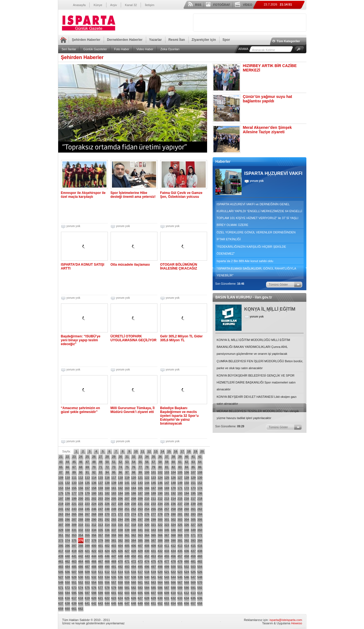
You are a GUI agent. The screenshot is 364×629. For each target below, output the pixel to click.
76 (133, 467)
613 (193, 593)
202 (94, 499)
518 (147, 572)
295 (127, 519)
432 (160, 551)
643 (100, 603)
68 (81, 467)
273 (127, 514)
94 (107, 472)
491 (114, 567)
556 (107, 582)
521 (167, 572)
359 (114, 535)
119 (127, 478)
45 (74, 462)
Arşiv (114, 5)
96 (120, 472)
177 (74, 493)
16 (176, 451)
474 (147, 561)
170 (173, 488)
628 (147, 598)
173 (193, 488)
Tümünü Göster (278, 285)
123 (153, 478)
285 (61, 519)
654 (173, 603)
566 (173, 582)
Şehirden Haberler (86, 40)
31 (127, 457)
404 (120, 546)
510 (94, 572)
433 (167, 551)
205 (114, 499)
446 (107, 556)
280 (173, 514)
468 (107, 561)
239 (193, 504)
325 (180, 525)
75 (127, 467)
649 (140, 603)
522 (173, 572)
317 (127, 525)
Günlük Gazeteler (95, 49)
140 (120, 483)
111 (74, 478)
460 (200, 556)
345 (167, 530)
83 (180, 467)
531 (87, 577)
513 (114, 572)
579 (114, 588)
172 (186, 488)
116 (107, 478)
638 (67, 603)
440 (67, 556)
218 (200, 499)
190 (160, 493)
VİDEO (248, 5)
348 (186, 530)
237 (180, 504)
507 (74, 572)
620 (94, 598)
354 (81, 535)
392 (186, 540)
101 (153, 472)
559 (127, 582)
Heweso (297, 623)
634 (186, 598)
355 (87, 535)
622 (107, 598)
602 (120, 593)
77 (140, 467)
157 (87, 488)
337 (114, 530)
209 (140, 499)
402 (107, 546)
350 (200, 530)
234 (160, 504)
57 (153, 462)
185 (127, 493)
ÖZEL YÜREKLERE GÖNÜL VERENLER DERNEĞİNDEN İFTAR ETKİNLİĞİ (256, 236)
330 (67, 530)
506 (67, 572)
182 (107, 493)
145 (153, 483)
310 (81, 525)
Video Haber (145, 49)
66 (67, 467)
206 (120, 499)
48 (94, 462)
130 (200, 478)
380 (107, 540)
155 (74, 488)
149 (180, 483)
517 (140, 572)
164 (133, 488)
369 (180, 535)
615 (61, 598)
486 (81, 567)
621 (100, 598)
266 (81, 514)
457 (180, 556)
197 (61, 499)
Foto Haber (122, 49)
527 (61, 577)
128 (186, 478)
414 (186, 546)
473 (140, 561)
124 (160, 478)
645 (114, 603)
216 (186, 499)
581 (127, 588)
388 (160, 540)
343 (153, 530)
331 (74, 530)
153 (61, 488)
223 (87, 504)
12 (149, 451)
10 (136, 451)
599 (100, 593)
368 (173, 535)
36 (160, 457)
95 (114, 472)
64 (200, 462)
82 (173, 467)
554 (94, 582)
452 (147, 556)
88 (67, 472)
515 (127, 572)
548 (200, 577)
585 (153, 588)
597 (87, 593)
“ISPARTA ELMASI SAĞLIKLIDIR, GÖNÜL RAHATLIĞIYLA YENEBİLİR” (257, 272)
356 (94, 535)
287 (74, 519)
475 (153, 561)
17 (182, 451)
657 (193, 603)
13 (156, 451)
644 (107, 603)
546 (186, 577)
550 (67, 582)
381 (114, 540)
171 (180, 488)
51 (114, 462)
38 (173, 457)
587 (167, 588)
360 (120, 535)
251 (127, 509)
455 (167, 556)
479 (180, 561)
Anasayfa (79, 5)
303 (180, 519)
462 (67, 561)
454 (160, 556)
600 (107, 593)
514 (120, 572)
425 (114, 551)
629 (153, 598)
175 (61, 493)
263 (61, 514)
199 (74, 499)
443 (87, 556)
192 (173, 493)
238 (186, 504)
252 (133, 509)
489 (100, 567)
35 (153, 457)
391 (180, 540)
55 (140, 462)
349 (193, 530)
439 (61, 556)
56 (147, 462)
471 (127, 561)
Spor (226, 40)
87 (61, 472)
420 (81, 551)
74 (120, 467)
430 (147, 551)
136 (94, 483)
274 (133, 514)
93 (100, 472)
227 (114, 504)
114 (94, 478)
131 (61, 483)
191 (167, 493)
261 (193, 509)
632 (173, 598)
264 (67, 514)
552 (81, 582)
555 (100, 582)
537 (127, 577)
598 (94, 593)
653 (167, 603)
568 (186, 582)
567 (180, 582)
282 (186, 514)
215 (180, 499)
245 (87, 509)
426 (120, 551)
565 (167, 582)
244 (81, 509)
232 (147, 504)
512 (107, 572)
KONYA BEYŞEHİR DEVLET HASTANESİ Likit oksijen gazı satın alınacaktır (257, 400)
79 (153, 467)
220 (67, 504)
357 (100, 535)
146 (160, 483)
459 (193, 556)
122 (147, 478)
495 (140, 567)
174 (200, 488)
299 (153, 519)
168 (160, 488)
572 (67, 588)
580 (120, 588)
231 (140, 504)
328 (200, 525)
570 (200, 582)
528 (67, 577)
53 (127, 462)
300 (160, 519)
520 (160, 572)
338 (120, 530)
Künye (98, 5)
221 (74, 504)
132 (67, 483)
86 (200, 467)
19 (196, 451)
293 (114, 519)
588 (173, 588)
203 (100, 499)
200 (81, 499)
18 (189, 451)
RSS (198, 5)
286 (67, 519)
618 (81, 598)
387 (153, 540)
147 (167, 483)
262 (200, 509)
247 (100, 509)
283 (193, 514)
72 (107, 467)
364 (147, 535)
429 (140, 551)
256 (160, 509)
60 (173, 462)
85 (193, 467)
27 (100, 457)
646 (120, 603)
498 (160, 567)
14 (162, 451)
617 (74, 598)
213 (167, 499)
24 (81, 457)
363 (140, 535)
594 (67, 593)
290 (94, 519)
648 (133, 603)
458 (186, 556)
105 (180, 472)
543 (167, 577)
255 (153, 509)
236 (173, 504)
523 (180, 572)
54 (133, 462)
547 (193, 577)
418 (67, 551)
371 (193, 535)
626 (133, 598)
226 (107, 504)
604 (133, 593)
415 (193, 546)
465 (87, 561)
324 (173, 525)
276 (147, 514)
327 (193, 525)
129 (193, 478)
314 (107, 525)
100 (147, 472)
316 (120, 525)
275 (140, 514)
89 (74, 472)
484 (67, 567)
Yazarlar (156, 40)
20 (202, 451)
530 (81, 577)
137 (100, 483)
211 (153, 499)
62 (186, 462)
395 (61, 546)
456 (173, 556)
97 (127, 472)
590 (186, 588)
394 (200, 540)
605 (140, 593)
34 (147, 457)
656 (186, 603)
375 (74, 540)
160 (107, 488)
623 (114, 598)
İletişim (149, 5)
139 (114, 483)
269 (100, 514)
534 (107, 577)
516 (133, 572)
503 (193, 567)
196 (200, 493)
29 (114, 457)
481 (193, 561)
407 (140, 546)
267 (87, 514)
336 (107, 530)
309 (74, 525)
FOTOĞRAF (222, 5)
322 (160, 525)
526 (200, 572)
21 (61, 457)
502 (186, 567)
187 (140, 493)
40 (186, 457)
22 (67, 457)
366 (160, 535)
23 (74, 457)
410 (160, 546)
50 (107, 462)
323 (167, 525)
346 (173, 530)
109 (61, 478)
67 (74, 467)
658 (200, 603)
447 (114, 556)
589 (180, 588)
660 (67, 609)
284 (200, 514)
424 (107, 551)
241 (61, 509)
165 (140, 488)
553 (87, 582)
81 (167, 467)
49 (100, 462)
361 (127, 535)
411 (167, 546)
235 (167, 504)
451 (140, 556)
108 (200, 472)
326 (186, 525)
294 (120, 519)
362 (133, 535)
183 (114, 493)
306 (200, 519)
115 (100, 478)
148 (173, 483)
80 (160, 467)
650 (147, 603)
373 (61, 540)
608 (160, 593)
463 (74, 561)
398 (81, 546)
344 (160, 530)
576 (94, 588)
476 (160, 561)
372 (200, 535)
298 (147, 519)
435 (180, 551)
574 (81, 588)
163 (127, 488)
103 (167, 472)
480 (186, 561)
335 (100, 530)
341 (140, 530)
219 (61, 504)
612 (186, 593)
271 (114, 514)
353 (74, 535)
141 (127, 483)
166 (147, 488)
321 (153, 525)
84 (186, 467)
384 (133, 540)
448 (120, 556)
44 (67, 462)
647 (127, 603)
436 (186, 551)
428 (133, 551)
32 (133, 457)
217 (193, 499)
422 (94, 551)
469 (114, 561)
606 (147, 593)
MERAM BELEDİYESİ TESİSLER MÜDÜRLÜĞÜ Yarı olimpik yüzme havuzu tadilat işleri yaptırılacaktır (258, 415)
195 (193, 493)
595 (74, 593)
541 (153, 577)
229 (127, 504)
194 (186, 493)
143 (140, 483)
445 (100, 556)
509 (87, 572)
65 (61, 467)
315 (114, 525)
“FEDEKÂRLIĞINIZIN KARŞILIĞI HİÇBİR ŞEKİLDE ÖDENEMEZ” (251, 250)
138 (107, 483)
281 (180, 514)
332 (81, 530)
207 (127, 499)
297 (140, 519)
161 (114, 488)
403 (114, 546)
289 (87, 519)
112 (81, 478)
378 (94, 540)
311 (87, 525)
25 (87, 457)
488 (94, 567)
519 (153, 572)
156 (81, 488)
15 (169, 451)
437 (193, 551)
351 (61, 535)
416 (200, 546)
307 (61, 525)
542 (160, 577)
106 (186, 472)
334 (94, 530)
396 (67, 546)
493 (127, 567)
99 (140, 472)
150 (186, 483)
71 (100, 467)
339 (127, 530)
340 (133, 530)
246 (94, 509)
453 (153, 556)
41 (193, 457)
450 (133, 556)
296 (133, 519)
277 (153, 514)
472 (133, 561)
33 (140, 457)
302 (173, 519)
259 (180, 509)
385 (140, 540)
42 (200, 457)
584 (147, 588)
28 (107, 457)
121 (140, 478)
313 (100, 525)
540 (147, 577)
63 (193, 462)
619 (87, 598)
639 (74, 603)
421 (87, 551)
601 (114, 593)
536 (120, 577)
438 (200, 551)
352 (67, 535)
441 (74, 556)
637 (61, 603)
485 (74, 567)
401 (100, 546)
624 (120, 598)
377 (87, 540)
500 (173, 567)
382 (120, 540)
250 (120, 509)
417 (61, 551)
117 (114, 478)
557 (114, 582)
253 (140, 509)
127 (180, 478)
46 (81, 462)
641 (87, 603)
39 (180, 457)
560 (133, 582)
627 (140, 598)
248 (107, 509)
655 (180, 603)
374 (67, 540)
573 (74, 588)
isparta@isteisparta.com (286, 620)
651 (153, 603)
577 (100, 588)
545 (180, 577)
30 (120, 457)
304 (186, 519)
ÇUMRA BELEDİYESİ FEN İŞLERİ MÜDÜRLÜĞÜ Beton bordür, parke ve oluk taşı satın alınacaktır (260, 365)
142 (133, 483)
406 (133, 546)
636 (200, 598)
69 (87, 467)
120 (133, 478)
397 (74, 546)
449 (127, 556)
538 (133, 577)
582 (133, 588)
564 (160, 582)
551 (74, 582)
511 (100, 572)
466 (94, 561)
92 (94, 472)
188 (147, 493)
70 (94, 467)
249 (114, 509)
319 (140, 525)
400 (94, 546)
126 (173, 478)
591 (193, 588)
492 (120, 567)
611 (180, 593)
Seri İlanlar (69, 49)
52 (120, 462)
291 (100, 519)
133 (74, 483)
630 (160, 598)
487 (87, 567)
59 (167, 462)
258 (173, 509)
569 (193, 582)
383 (127, 540)
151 (193, 483)
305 (193, 519)
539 (140, 577)
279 (167, 514)
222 (81, 504)
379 (100, 540)
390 (173, 540)
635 (193, 598)
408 (147, 546)
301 (167, 519)
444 (94, 556)
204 (107, 499)
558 (120, 582)
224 (94, 504)
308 (67, 525)
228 (120, 504)
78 (147, 467)
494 (133, 567)
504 (200, 567)
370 (186, 535)
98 (133, 472)
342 (147, 530)
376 (81, 540)
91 (87, 472)
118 (120, 478)
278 (160, 514)
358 (107, 535)
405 (127, 546)
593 (61, 593)
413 (180, 546)
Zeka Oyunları (170, 49)
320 (147, 525)
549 (61, 582)
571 (61, 588)
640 (81, 603)
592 (200, 588)
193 (180, 493)
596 (81, 593)
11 (143, 451)
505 (61, 572)
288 (81, 519)
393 (193, 540)
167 (153, 488)
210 (147, 499)
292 (107, 519)
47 (87, 462)
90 (81, 472)
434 (173, 551)
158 (94, 488)
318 (133, 525)
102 (160, 472)
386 (147, 540)
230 (133, 504)
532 (94, 577)
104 (173, 472)
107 (193, 472)
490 (107, 567)
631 (167, 598)
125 (167, 478)
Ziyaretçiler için (204, 40)
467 (100, 561)
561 (140, 582)
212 (160, 499)
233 (153, 504)
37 (167, 457)
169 (167, 488)
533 (100, 577)
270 (107, 514)
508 (81, 572)
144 (147, 483)
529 (74, 577)
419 (74, 551)
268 (94, 514)
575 (87, 588)
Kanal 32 (131, 5)
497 (153, 567)
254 (147, 509)
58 (160, 462)
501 (180, 567)
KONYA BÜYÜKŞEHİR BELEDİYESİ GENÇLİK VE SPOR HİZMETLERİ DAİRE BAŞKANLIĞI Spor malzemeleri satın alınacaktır (256, 382)
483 (61, 567)
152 (200, 483)
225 (100, 504)
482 (200, 561)
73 (114, 467)
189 (153, 493)
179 (87, 493)
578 (107, 588)
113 (87, 478)
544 (173, 577)
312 (94, 525)
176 (67, 493)
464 (81, 561)
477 (167, 561)
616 (67, 598)
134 (81, 483)
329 (61, 530)
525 (193, 572)
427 (127, 551)
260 (186, 509)
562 (147, 582)
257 (167, 509)
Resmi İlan (177, 40)
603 (127, 593)
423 (100, 551)
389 (167, 540)
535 (114, 577)
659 (61, 609)
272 (120, 514)
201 (87, 499)
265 (74, 514)
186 (133, 493)
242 (67, 509)
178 (81, 493)
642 (94, 603)
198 (67, 499)
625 (127, 598)
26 (94, 457)
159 (100, 488)
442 (81, 556)
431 (153, 551)
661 (74, 609)
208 (133, 499)
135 (87, 483)
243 (74, 509)
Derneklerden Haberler (125, 40)
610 (173, 593)
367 (167, 535)
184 (120, 493)
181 (100, 493)
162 (120, 488)
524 (186, 572)
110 (67, 478)
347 (180, 530)
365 (153, 535)
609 (167, 593)
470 (120, 561)
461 (61, 561)
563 (153, 582)
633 (180, 598)
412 (173, 546)
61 (180, 462)
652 (160, 603)
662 (81, 609)
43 (61, 462)
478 (173, 561)
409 (153, 546)
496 (147, 567)
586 (160, 588)
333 (87, 530)
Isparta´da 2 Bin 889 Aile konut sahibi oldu (245, 261)
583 (140, 588)
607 (153, 593)
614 (200, 593)
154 (67, 488)
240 (200, 504)
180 (94, 493)
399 (87, 546)
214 (173, 499)
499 (167, 567)
